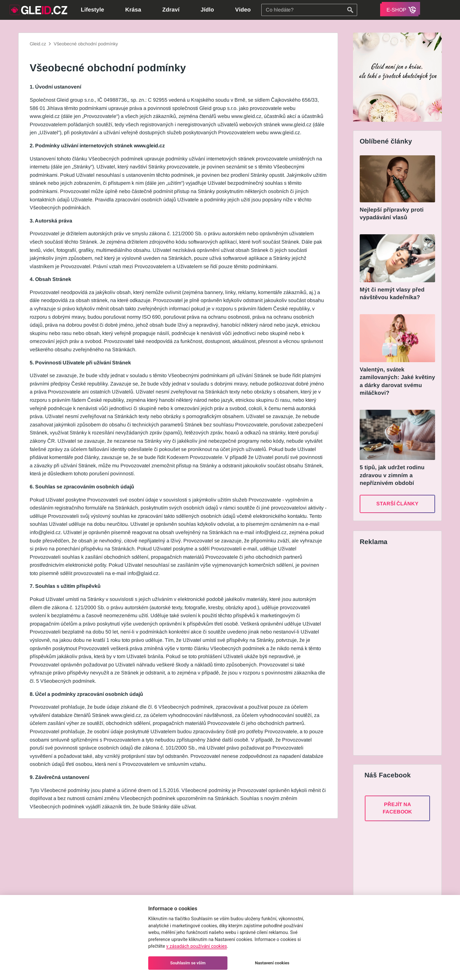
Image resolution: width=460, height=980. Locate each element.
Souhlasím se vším (188, 963)
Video (243, 10)
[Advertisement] (396, 652)
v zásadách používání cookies (196, 946)
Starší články (397, 504)
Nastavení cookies (272, 963)
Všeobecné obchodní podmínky (86, 44)
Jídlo (207, 10)
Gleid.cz (38, 44)
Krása (133, 10)
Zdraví (171, 10)
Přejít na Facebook (397, 808)
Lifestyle (92, 10)
